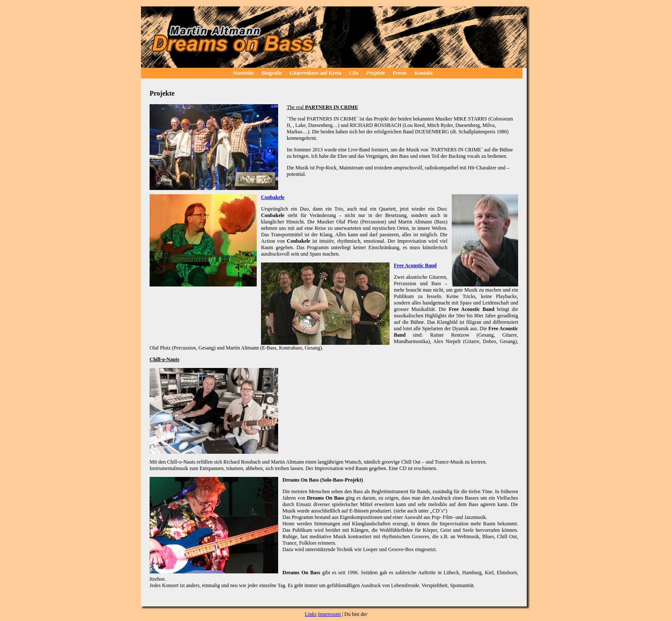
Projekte (376, 73)
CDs (354, 73)
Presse (399, 73)
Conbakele (273, 197)
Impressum (329, 614)
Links (310, 614)
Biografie (271, 73)
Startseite (244, 73)
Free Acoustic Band (415, 265)
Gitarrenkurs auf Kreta (316, 73)
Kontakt (424, 73)
